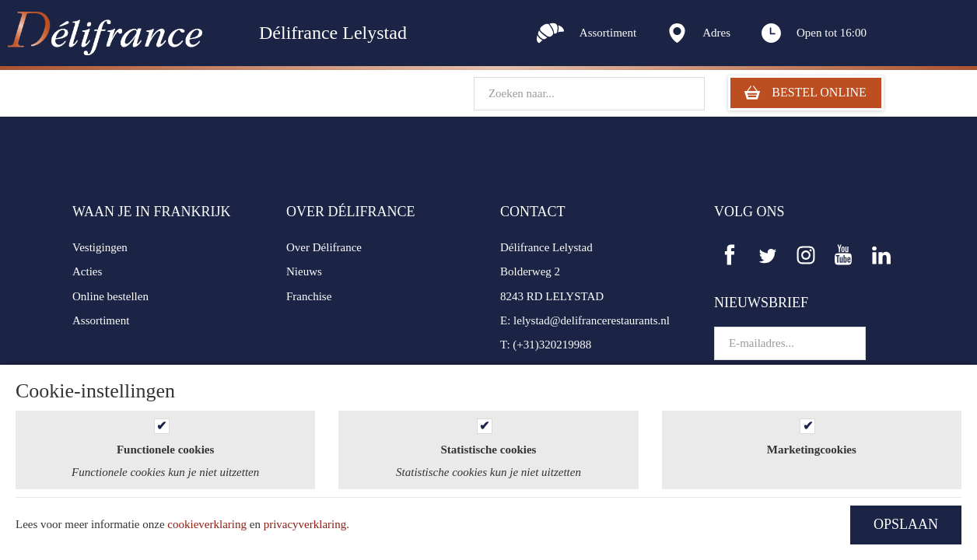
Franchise (309, 296)
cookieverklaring (207, 524)
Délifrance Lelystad (546, 247)
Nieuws (304, 271)
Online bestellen (110, 296)
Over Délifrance (324, 247)
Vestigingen (100, 247)
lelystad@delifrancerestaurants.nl (592, 320)
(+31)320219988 (552, 345)
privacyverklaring (305, 524)
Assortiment (101, 320)
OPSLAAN (906, 524)
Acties (87, 271)
